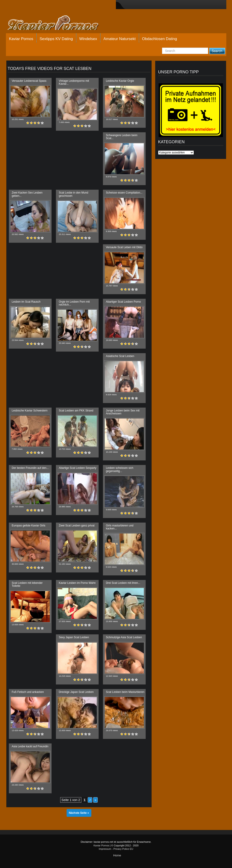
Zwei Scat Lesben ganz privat (77, 526)
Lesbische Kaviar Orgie (120, 81)
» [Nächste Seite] (95, 800)
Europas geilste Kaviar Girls (29, 526)
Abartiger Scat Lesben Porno (123, 302)
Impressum (105, 849)
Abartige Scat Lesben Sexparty (78, 468)
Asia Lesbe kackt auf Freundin (30, 746)
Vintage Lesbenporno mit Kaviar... (74, 82)
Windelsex (88, 39)
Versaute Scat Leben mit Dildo (124, 247)
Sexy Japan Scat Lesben (74, 637)
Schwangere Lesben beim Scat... (122, 137)
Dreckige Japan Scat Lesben (76, 692)
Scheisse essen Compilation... (124, 193)
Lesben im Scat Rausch (26, 302)
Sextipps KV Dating (56, 39)
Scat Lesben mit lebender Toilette (27, 584)
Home (117, 855)
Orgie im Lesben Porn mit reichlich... (74, 303)
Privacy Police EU (123, 849)
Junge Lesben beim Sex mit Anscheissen (123, 412)
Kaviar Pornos (21, 39)
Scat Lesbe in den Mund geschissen (74, 194)
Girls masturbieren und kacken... (120, 527)
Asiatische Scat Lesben (120, 356)
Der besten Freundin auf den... (30, 468)
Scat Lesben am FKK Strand (76, 411)
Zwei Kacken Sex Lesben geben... (27, 194)
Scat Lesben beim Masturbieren (125, 692)
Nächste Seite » (79, 813)
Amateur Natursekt (120, 39)
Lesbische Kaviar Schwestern (30, 411)
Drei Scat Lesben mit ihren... (123, 583)
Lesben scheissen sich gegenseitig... (120, 469)
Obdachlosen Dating (160, 39)
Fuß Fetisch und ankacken (28, 692)
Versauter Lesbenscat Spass (29, 81)
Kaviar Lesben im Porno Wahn (77, 583)
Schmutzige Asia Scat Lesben (124, 637)
